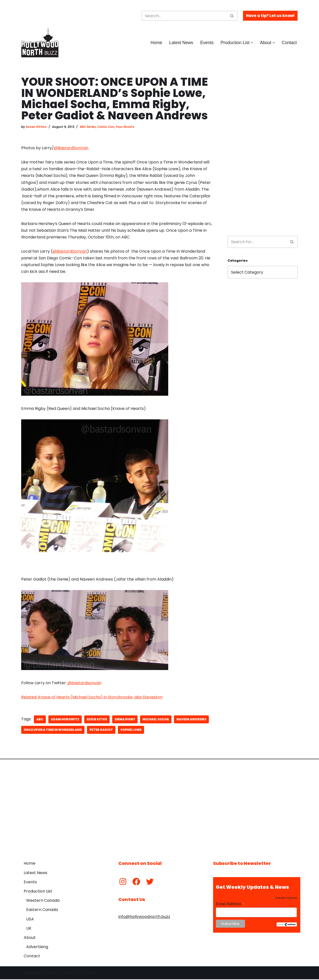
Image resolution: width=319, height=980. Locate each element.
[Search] (184, 16)
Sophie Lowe (131, 731)
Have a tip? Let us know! (270, 16)
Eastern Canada (42, 911)
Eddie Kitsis (97, 720)
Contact (289, 43)
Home (156, 43)
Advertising (37, 948)
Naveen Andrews (191, 720)
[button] (252, 43)
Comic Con (106, 127)
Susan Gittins (36, 127)
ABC (40, 720)
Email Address (230, 905)
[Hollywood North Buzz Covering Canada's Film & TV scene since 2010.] (40, 43)
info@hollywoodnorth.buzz (144, 918)
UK (29, 929)
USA (30, 920)
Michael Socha (156, 720)
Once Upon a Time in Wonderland (53, 731)
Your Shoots (125, 127)
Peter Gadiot (101, 731)
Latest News (181, 43)
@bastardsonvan (84, 684)
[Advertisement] (263, 151)
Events (207, 43)
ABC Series (88, 127)
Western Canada (43, 901)
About (30, 938)
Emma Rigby (125, 720)
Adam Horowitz (65, 720)
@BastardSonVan (71, 148)
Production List (38, 892)
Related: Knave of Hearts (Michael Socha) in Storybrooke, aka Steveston (92, 698)
